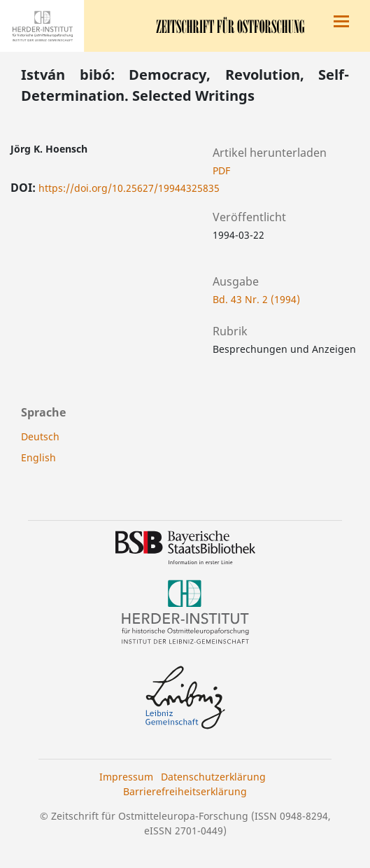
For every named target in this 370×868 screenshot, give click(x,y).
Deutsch (40, 436)
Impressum (126, 777)
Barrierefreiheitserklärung (185, 791)
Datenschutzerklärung (213, 777)
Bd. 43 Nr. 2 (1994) (256, 299)
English (38, 457)
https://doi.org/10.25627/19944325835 (129, 188)
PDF (221, 170)
